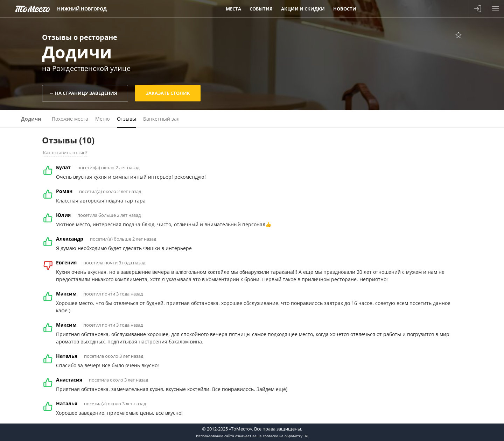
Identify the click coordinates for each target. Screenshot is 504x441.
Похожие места (70, 119)
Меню (103, 119)
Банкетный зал (161, 119)
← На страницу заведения (83, 93)
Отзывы (127, 119)
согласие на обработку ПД (286, 436)
